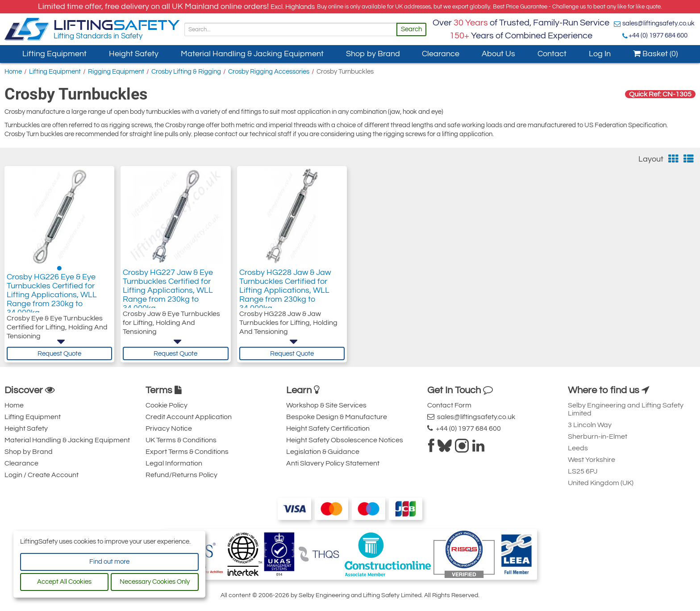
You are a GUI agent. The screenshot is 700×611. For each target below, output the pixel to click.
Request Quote (59, 354)
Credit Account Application (189, 417)
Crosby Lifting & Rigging (186, 72)
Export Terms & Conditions (187, 452)
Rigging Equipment (116, 72)
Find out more (109, 562)
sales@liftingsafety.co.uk (658, 23)
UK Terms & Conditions (181, 440)
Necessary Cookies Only (155, 582)
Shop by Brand (373, 54)
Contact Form (449, 405)
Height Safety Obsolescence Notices (345, 440)
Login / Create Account (42, 475)
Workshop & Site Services (326, 405)
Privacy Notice (169, 428)
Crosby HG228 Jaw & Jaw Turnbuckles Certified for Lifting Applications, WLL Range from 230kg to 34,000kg (285, 293)
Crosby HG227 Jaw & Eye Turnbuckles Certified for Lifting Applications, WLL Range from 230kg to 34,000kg (168, 293)
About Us (498, 54)
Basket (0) (655, 54)
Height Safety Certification (328, 428)
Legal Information (174, 463)
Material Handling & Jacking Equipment (252, 54)
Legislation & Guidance (323, 452)
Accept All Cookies (64, 582)
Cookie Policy (167, 405)
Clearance (441, 54)
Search (411, 29)
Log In (600, 54)
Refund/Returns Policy (181, 475)
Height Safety (134, 54)
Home (13, 72)
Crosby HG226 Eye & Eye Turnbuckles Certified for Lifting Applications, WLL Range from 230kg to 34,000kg (52, 297)
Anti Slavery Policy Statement (333, 463)
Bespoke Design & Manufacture (337, 417)
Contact (552, 54)
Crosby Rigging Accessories (269, 72)
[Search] (291, 29)
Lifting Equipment (54, 54)
